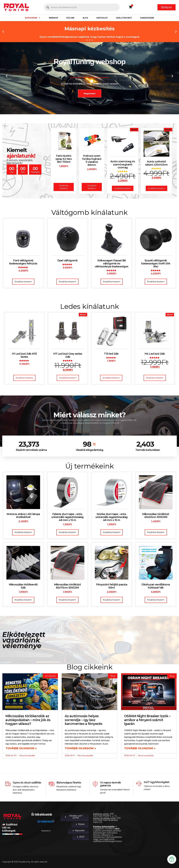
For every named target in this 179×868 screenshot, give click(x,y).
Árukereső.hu (46, 831)
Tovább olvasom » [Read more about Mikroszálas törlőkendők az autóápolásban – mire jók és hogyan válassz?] (21, 748)
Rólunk (70, 18)
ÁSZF (81, 837)
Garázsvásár (147, 18)
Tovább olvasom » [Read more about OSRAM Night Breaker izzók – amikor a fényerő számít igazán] (140, 748)
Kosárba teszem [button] (23, 282)
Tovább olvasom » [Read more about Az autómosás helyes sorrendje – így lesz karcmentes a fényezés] (80, 748)
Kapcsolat (102, 18)
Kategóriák (33, 18)
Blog (85, 18)
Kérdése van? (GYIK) (73, 817)
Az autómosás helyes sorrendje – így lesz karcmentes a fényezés (84, 720)
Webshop (53, 18)
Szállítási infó (124, 18)
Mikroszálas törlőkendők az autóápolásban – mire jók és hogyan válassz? (28, 720)
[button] (3, 32)
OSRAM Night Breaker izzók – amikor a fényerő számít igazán (147, 720)
